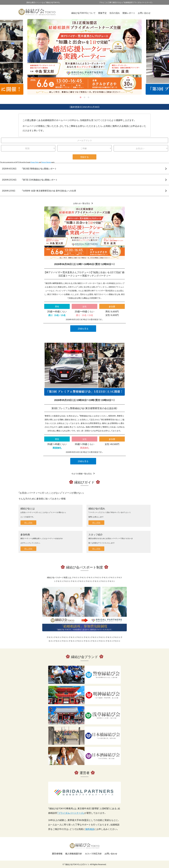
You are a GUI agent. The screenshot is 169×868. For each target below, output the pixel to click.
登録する (84, 157)
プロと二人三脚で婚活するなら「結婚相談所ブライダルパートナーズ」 (126, 2)
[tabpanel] (84, 57)
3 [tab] (88, 97)
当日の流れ (115, 13)
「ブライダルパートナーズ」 (71, 813)
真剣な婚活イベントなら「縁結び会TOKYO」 (43, 2)
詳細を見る (83, 328)
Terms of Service (46, 162)
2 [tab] (84, 97)
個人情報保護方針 (74, 853)
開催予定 (102, 13)
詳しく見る (28, 522)
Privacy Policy (35, 162)
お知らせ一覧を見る (82, 203)
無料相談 (90, 829)
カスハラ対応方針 (93, 853)
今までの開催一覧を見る (82, 474)
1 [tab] (81, 97)
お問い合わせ (144, 13)
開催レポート (129, 13)
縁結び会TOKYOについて (83, 13)
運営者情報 (57, 853)
